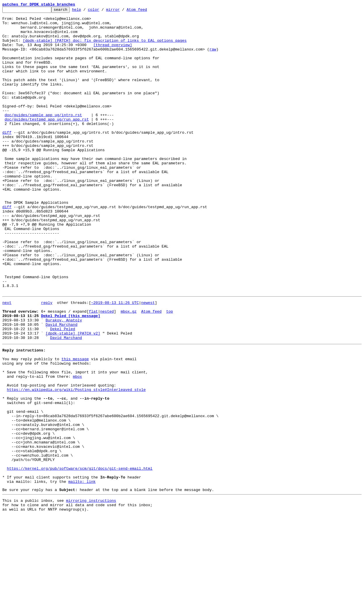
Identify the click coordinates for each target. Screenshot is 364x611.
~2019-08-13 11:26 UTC (115, 360)
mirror (122, 11)
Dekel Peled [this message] (71, 376)
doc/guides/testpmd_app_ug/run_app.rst (47, 142)
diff (7, 158)
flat (93, 371)
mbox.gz (129, 371)
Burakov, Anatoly (64, 381)
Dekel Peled (63, 392)
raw (213, 58)
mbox (77, 447)
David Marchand (61, 387)
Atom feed (146, 11)
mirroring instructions (91, 594)
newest (148, 360)
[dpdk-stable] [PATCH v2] (73, 397)
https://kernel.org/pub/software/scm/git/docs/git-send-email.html (80, 558)
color (103, 11)
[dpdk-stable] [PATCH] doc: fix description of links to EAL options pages (105, 47)
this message (75, 426)
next (7, 360)
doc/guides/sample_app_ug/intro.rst (43, 137)
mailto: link (82, 573)
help (86, 11)
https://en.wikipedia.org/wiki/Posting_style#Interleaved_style (76, 463)
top (170, 371)
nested (107, 371)
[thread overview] (113, 53)
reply (47, 360)
